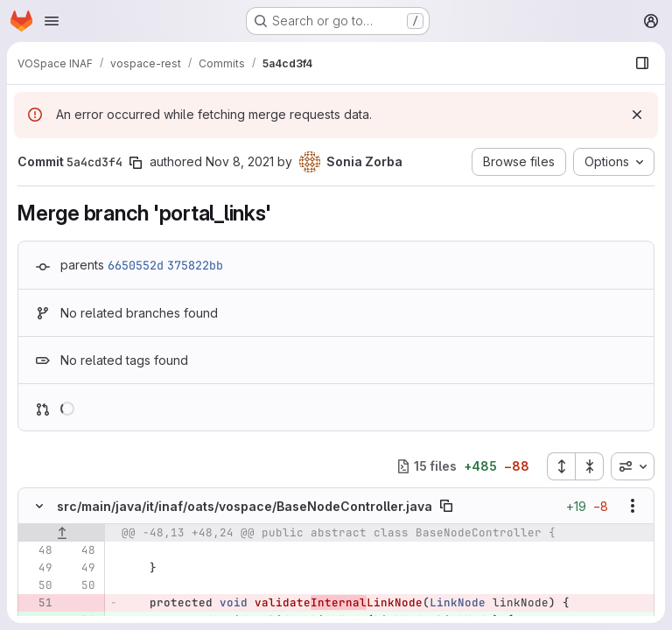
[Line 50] (38, 585)
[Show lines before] (62, 533)
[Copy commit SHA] (136, 163)
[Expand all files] (561, 466)
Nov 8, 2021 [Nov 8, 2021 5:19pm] (240, 161)
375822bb (195, 265)
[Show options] (633, 506)
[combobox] (633, 466)
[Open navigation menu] (52, 21)
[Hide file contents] (39, 506)
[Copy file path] (446, 506)
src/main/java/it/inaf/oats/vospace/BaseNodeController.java (245, 506)
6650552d (136, 265)
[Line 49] (38, 568)
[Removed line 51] (38, 603)
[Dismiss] (637, 115)
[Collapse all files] (590, 466)
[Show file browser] (642, 63)
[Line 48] (38, 550)
